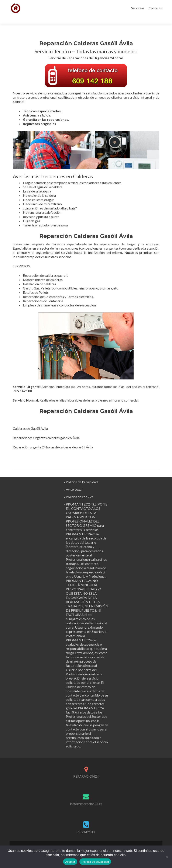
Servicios (138, 8)
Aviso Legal (74, 482)
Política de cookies (80, 489)
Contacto (156, 8)
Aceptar (70, 862)
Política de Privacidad (82, 474)
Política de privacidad (95, 862)
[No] (167, 857)
